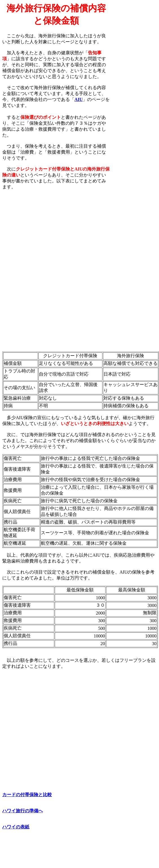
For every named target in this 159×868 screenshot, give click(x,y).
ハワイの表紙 (16, 827)
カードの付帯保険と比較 (27, 795)
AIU (79, 99)
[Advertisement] (133, 88)
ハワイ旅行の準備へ (23, 811)
